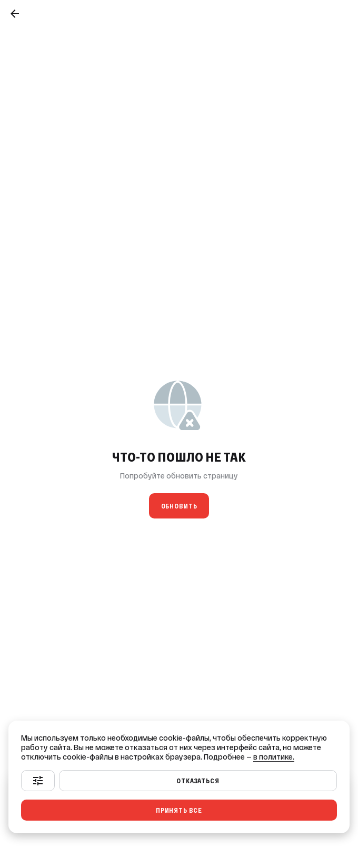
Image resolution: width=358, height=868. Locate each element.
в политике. (274, 757)
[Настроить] (38, 781)
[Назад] (15, 14)
